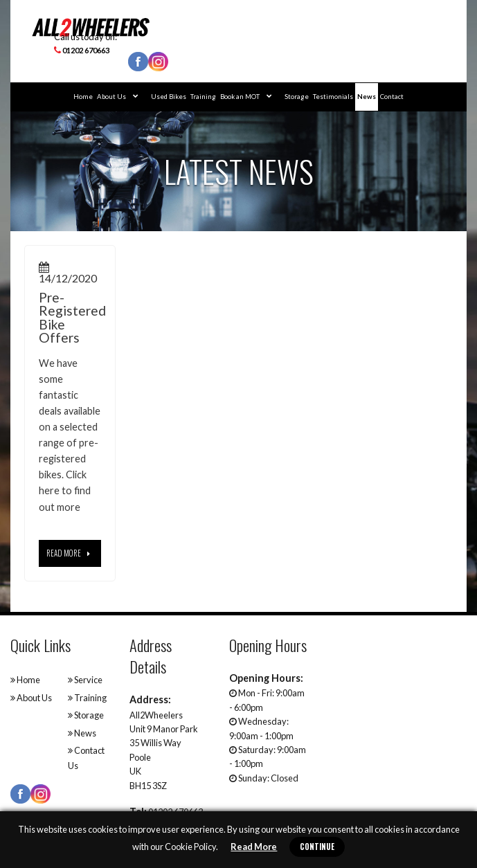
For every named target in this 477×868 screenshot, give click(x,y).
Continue (317, 847)
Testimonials (333, 97)
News (367, 97)
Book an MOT (246, 97)
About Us (118, 97)
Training (203, 97)
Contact (392, 97)
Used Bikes (169, 97)
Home (83, 97)
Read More (254, 847)
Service (85, 680)
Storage (297, 97)
